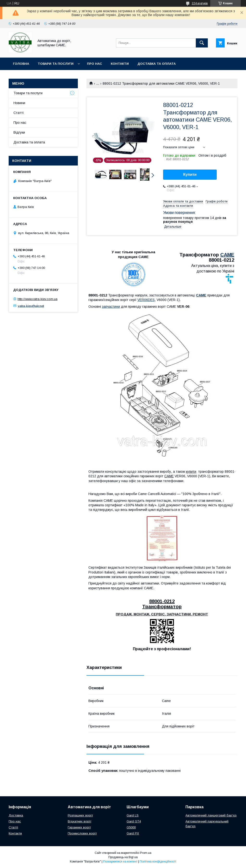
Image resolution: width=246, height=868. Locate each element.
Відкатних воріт (80, 821)
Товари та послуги (56, 64)
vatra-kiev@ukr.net (31, 306)
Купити (190, 174)
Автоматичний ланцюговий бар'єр (211, 815)
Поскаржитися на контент (120, 862)
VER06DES (146, 300)
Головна (21, 64)
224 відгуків (200, 3)
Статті (18, 113)
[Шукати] (202, 43)
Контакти (120, 64)
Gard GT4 (134, 821)
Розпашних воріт (80, 815)
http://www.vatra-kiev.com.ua (37, 299)
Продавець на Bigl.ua (123, 857)
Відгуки (19, 132)
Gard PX (133, 833)
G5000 (131, 827)
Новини (19, 103)
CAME (227, 255)
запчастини (111, 307)
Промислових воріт (82, 833)
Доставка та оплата (157, 64)
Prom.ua (146, 853)
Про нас (95, 64)
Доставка (16, 815)
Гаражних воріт (79, 827)
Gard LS (133, 815)
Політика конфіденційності (158, 862)
